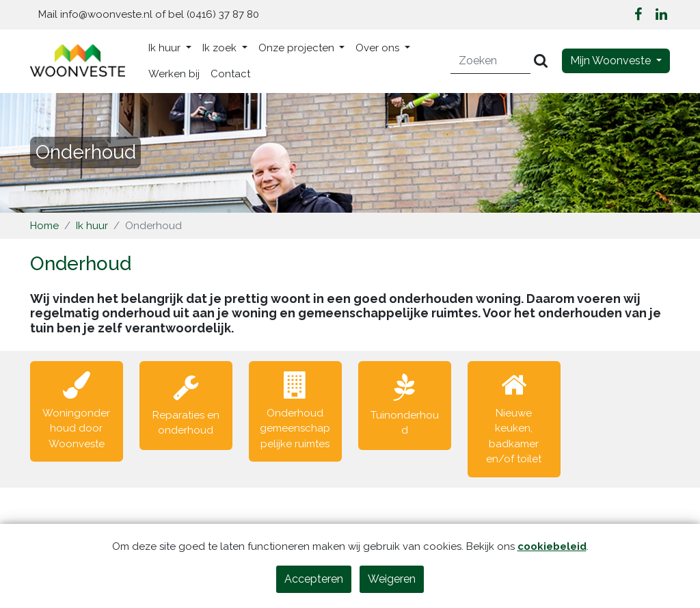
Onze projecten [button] (298, 48)
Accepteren (314, 579)
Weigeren (392, 579)
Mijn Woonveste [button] (612, 61)
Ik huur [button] (166, 48)
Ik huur (92, 226)
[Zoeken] (491, 61)
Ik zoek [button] (221, 48)
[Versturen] (541, 61)
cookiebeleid (552, 546)
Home (44, 226)
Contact (230, 74)
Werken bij (174, 74)
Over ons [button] (379, 48)
